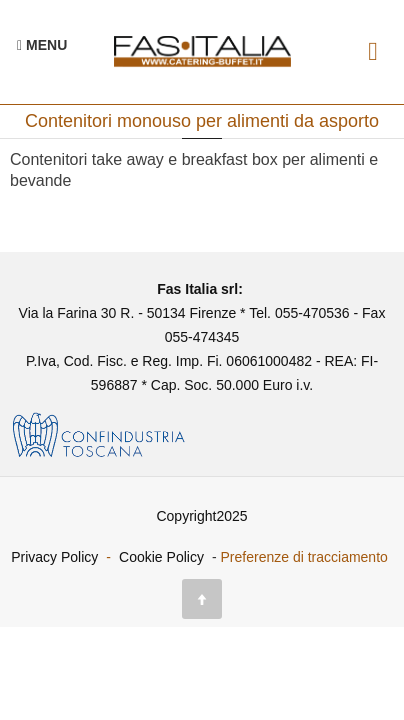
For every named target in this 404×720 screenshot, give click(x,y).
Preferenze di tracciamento (304, 557)
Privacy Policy (54, 557)
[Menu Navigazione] (42, 45)
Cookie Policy (161, 557)
